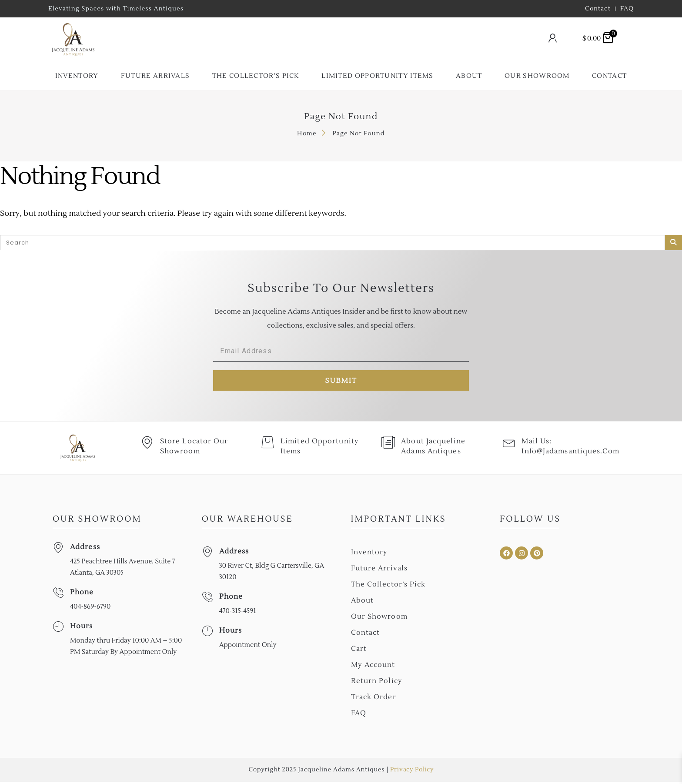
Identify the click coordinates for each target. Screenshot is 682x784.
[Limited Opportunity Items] (268, 445)
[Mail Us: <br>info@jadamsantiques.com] (509, 445)
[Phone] (58, 595)
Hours (82, 628)
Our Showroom (537, 76)
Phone (82, 594)
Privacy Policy (412, 772)
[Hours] (58, 629)
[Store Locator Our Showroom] (147, 445)
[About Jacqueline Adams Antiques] (389, 445)
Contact (609, 76)
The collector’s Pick (256, 76)
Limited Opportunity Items (378, 76)
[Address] (58, 550)
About (469, 76)
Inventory (77, 76)
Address (85, 549)
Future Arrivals (155, 76)
